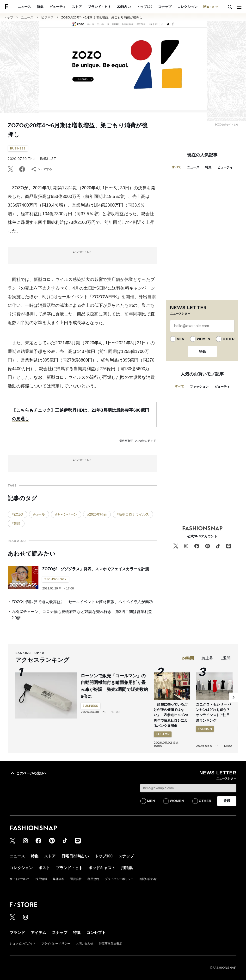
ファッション (199, 387)
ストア (77, 7)
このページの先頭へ (28, 773)
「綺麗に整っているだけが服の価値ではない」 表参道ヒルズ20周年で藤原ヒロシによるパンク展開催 (171, 715)
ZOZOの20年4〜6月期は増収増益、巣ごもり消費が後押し (102, 17)
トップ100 (145, 7)
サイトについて (20, 879)
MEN (181, 339)
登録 (202, 351)
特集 (40, 7)
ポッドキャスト (102, 868)
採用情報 (41, 879)
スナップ (165, 7)
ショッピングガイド (23, 944)
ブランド (17, 933)
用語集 (127, 868)
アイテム (38, 933)
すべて (176, 167)
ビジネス (47, 17)
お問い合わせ (148, 879)
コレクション (187, 7)
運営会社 (76, 879)
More (211, 7)
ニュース (24, 7)
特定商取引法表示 (111, 944)
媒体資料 (59, 879)
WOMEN (203, 339)
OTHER (229, 339)
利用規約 (93, 879)
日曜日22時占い (75, 856)
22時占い (124, 7)
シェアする (41, 169)
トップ (9, 17)
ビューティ (58, 7)
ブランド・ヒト (99, 7)
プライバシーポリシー (119, 879)
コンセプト (96, 933)
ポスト (44, 868)
